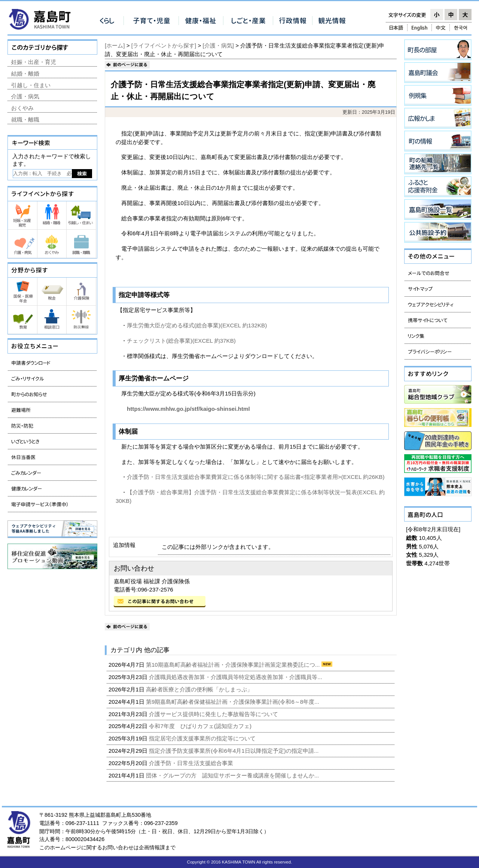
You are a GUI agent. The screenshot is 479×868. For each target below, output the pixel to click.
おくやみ (22, 108)
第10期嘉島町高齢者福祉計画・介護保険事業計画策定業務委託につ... (234, 665)
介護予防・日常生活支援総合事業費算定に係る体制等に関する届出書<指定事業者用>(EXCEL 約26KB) (256, 477)
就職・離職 (25, 120)
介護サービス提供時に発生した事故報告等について (214, 714)
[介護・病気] (218, 45)
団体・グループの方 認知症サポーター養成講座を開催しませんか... (233, 775)
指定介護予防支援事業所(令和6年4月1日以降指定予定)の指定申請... (234, 751)
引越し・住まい (31, 85)
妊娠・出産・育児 (34, 62)
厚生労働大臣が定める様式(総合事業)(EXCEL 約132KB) (197, 325)
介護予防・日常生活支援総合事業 (192, 763)
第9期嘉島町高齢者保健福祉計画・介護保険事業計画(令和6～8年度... (233, 702)
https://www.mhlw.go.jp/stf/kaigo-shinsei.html (183, 409)
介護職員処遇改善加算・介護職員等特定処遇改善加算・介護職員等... (236, 677)
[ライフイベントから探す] (164, 45)
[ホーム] (115, 45)
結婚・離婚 (25, 74)
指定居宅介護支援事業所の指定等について (203, 738)
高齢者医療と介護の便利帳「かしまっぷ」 (200, 689)
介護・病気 (25, 96)
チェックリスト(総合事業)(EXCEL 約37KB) (181, 341)
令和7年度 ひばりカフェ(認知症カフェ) (201, 726)
